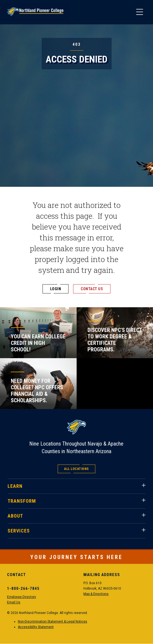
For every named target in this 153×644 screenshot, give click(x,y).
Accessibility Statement (36, 627)
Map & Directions (96, 594)
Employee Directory (22, 597)
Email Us (14, 602)
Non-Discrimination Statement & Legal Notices (53, 622)
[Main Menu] (139, 12)
